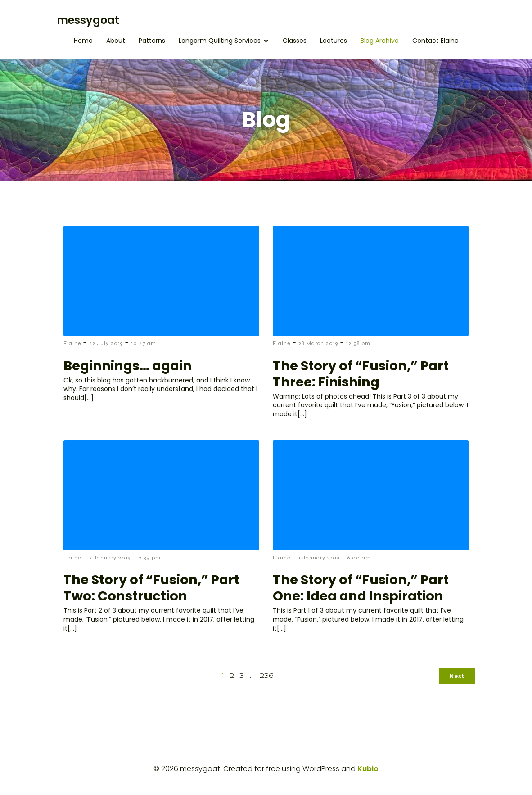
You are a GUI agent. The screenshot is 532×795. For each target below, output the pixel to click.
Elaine (72, 343)
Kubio (368, 769)
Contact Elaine (435, 41)
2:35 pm (150, 558)
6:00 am (359, 558)
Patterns (152, 41)
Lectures (334, 41)
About (116, 41)
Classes (295, 41)
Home (83, 41)
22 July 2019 (106, 343)
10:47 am (144, 343)
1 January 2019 (319, 558)
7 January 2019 (110, 558)
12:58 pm (358, 343)
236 (267, 676)
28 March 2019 (318, 343)
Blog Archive (380, 41)
